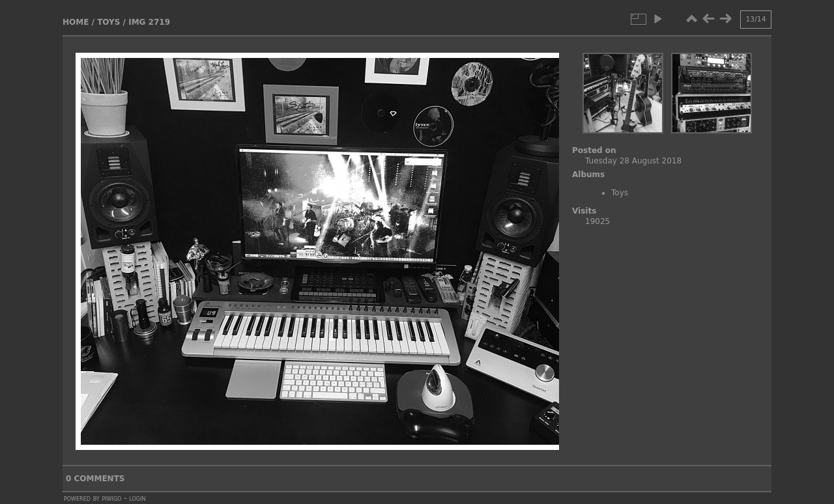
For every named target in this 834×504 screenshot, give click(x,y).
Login (137, 498)
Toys (108, 22)
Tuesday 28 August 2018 (633, 161)
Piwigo (111, 498)
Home (76, 22)
